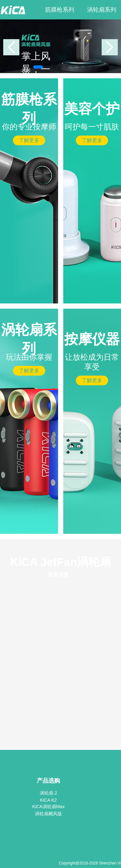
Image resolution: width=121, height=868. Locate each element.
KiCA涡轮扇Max (48, 807)
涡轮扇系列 (102, 10)
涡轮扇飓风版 (48, 814)
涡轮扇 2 (48, 793)
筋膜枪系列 (60, 10)
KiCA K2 (48, 800)
